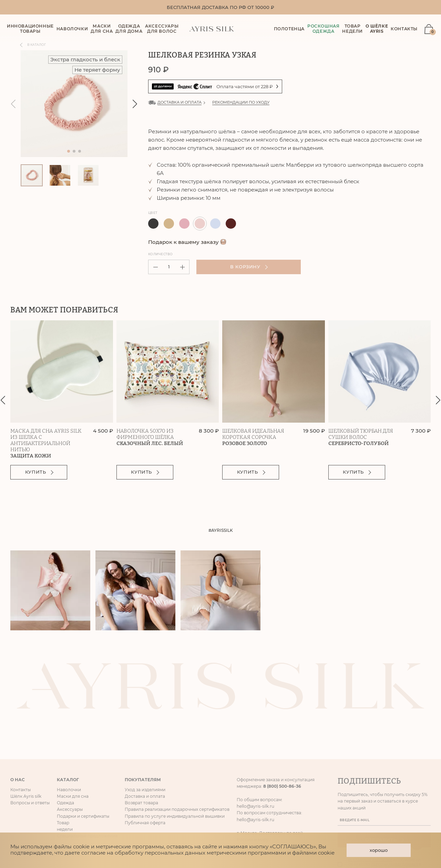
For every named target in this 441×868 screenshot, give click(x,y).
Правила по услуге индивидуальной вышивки (175, 742)
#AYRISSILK (221, 531)
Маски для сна (73, 722)
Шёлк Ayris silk (26, 722)
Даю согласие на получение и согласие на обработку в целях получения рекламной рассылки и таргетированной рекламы (388, 790)
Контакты (404, 29)
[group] (74, 104)
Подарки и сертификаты (83, 742)
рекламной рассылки (370, 786)
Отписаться (350, 810)
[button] (135, 105)
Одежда (65, 729)
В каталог (33, 46)
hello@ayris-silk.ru (255, 732)
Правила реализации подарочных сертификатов (177, 736)
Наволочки (69, 716)
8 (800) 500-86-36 (282, 712)
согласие (93, 852)
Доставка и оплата (145, 722)
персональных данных (395, 790)
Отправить (385, 766)
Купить (40, 473)
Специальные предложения (87, 762)
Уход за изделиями (145, 716)
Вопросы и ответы (30, 729)
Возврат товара (141, 729)
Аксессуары (70, 736)
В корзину (242, 268)
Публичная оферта (145, 749)
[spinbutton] (169, 268)
